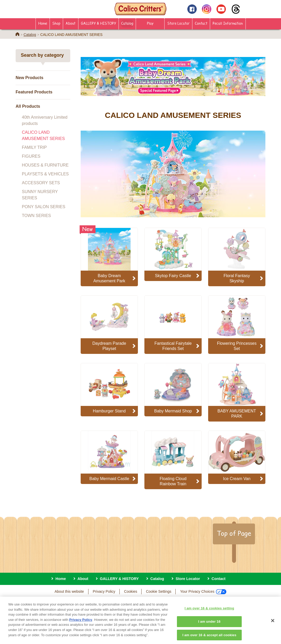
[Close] (273, 625)
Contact (201, 23)
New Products (30, 78)
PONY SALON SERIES (44, 207)
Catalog (127, 23)
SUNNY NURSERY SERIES (40, 195)
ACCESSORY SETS (41, 183)
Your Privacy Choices (203, 592)
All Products (28, 106)
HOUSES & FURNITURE (45, 165)
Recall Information (228, 23)
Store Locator (178, 23)
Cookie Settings (159, 591)
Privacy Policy (104, 591)
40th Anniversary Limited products (45, 120)
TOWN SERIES (36, 216)
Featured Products (34, 92)
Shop (56, 23)
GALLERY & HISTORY (98, 23)
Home (43, 23)
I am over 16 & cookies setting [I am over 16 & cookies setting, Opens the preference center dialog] (209, 613)
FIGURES (31, 156)
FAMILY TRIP (34, 147)
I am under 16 (209, 626)
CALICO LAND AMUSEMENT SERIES (43, 135)
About (71, 23)
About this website (69, 591)
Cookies (131, 591)
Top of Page (234, 533)
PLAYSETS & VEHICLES (45, 174)
